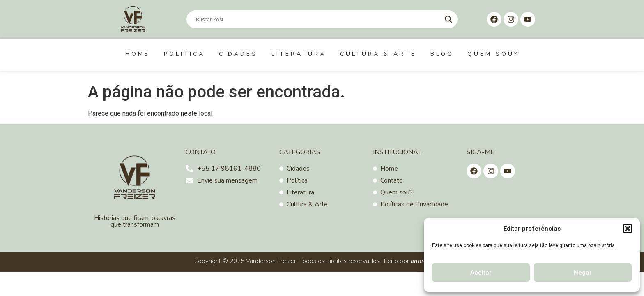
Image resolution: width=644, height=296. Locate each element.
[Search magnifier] (448, 19)
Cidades (238, 54)
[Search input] (318, 19)
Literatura (299, 54)
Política (184, 54)
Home (138, 54)
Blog (442, 54)
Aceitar (481, 273)
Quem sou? (493, 54)
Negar (583, 273)
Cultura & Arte (378, 54)
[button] (628, 229)
